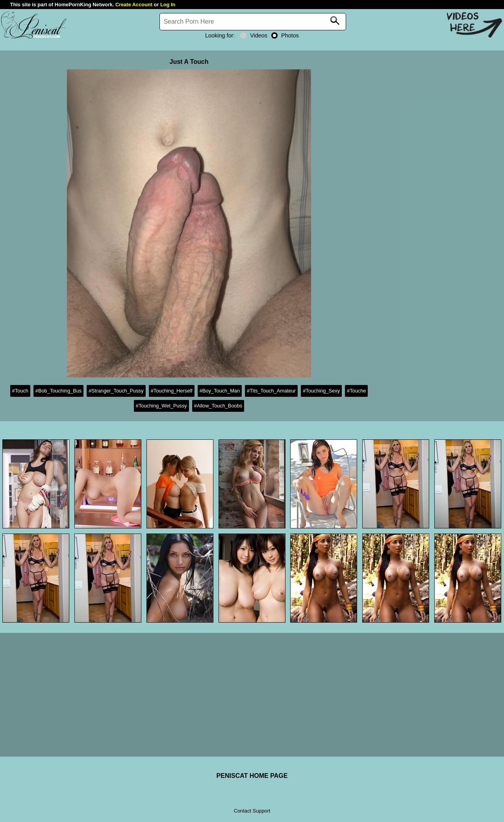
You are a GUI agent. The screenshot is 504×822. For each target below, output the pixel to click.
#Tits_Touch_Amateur (271, 391)
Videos (254, 35)
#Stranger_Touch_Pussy (116, 391)
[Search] (253, 22)
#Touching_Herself (172, 391)
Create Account (134, 5)
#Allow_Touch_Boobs (218, 406)
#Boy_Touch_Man (220, 391)
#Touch (20, 391)
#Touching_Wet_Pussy (161, 406)
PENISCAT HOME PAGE (252, 776)
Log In (168, 5)
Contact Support (252, 811)
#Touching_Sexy (321, 391)
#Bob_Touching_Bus (58, 391)
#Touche (356, 391)
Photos (285, 35)
